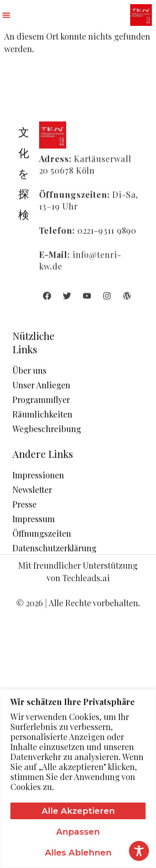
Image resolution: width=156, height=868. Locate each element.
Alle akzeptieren (78, 811)
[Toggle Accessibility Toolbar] (139, 851)
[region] (78, 779)
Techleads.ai (86, 578)
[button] (6, 15)
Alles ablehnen (78, 853)
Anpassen (78, 832)
